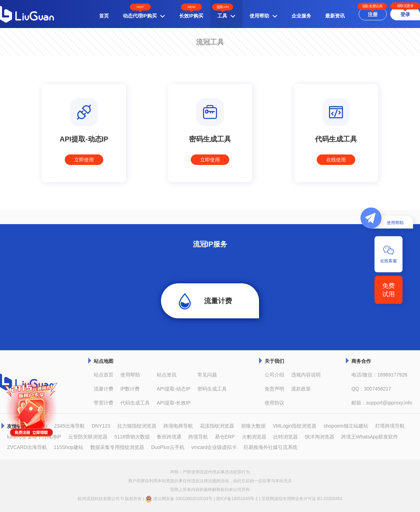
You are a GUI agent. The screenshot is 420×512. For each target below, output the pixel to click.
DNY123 (101, 426)
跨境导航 (198, 437)
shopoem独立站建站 (346, 426)
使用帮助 (130, 375)
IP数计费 (130, 389)
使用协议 (274, 403)
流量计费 (218, 301)
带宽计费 (104, 403)
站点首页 (104, 375)
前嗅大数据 (253, 426)
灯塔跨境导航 (390, 426)
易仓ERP (225, 437)
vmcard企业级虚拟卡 (214, 447)
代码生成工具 (135, 403)
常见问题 (207, 375)
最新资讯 (335, 16)
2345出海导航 (69, 426)
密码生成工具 (212, 389)
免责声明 (274, 389)
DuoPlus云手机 (168, 447)
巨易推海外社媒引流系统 (271, 447)
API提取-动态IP (174, 389)
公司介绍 (274, 375)
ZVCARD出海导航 (27, 447)
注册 (373, 14)
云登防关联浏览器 (88, 437)
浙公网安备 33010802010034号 (179, 499)
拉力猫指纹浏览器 (137, 426)
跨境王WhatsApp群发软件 (370, 437)
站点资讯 (167, 375)
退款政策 (301, 389)
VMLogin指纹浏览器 (295, 426)
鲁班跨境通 (169, 437)
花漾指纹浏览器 (217, 426)
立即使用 (84, 160)
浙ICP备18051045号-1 (237, 499)
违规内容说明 (306, 375)
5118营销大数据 (132, 437)
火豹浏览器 (254, 437)
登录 (405, 14)
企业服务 (301, 16)
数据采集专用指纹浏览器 (117, 447)
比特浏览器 (286, 437)
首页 (104, 16)
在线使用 (336, 160)
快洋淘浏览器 (320, 437)
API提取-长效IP (174, 403)
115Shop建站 (69, 447)
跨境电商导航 (178, 426)
